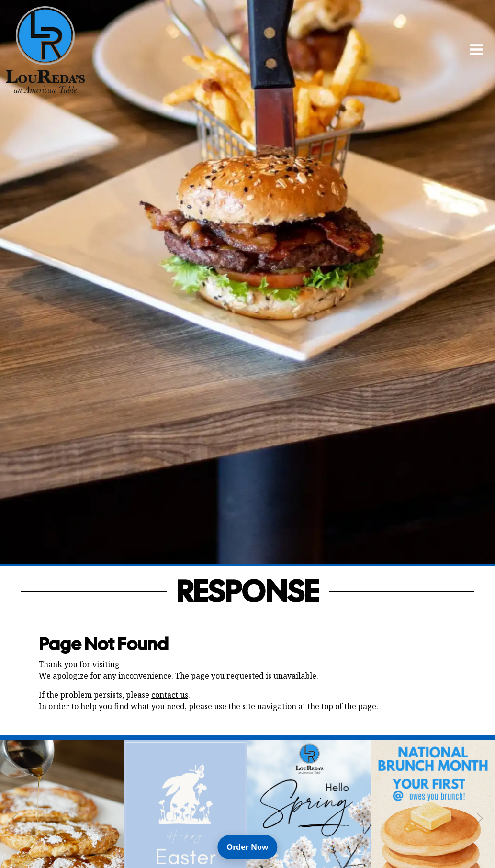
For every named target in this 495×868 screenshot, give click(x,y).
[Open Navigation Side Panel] (472, 49)
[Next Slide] (480, 818)
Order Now (252, 846)
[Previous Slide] (15, 818)
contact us (170, 695)
